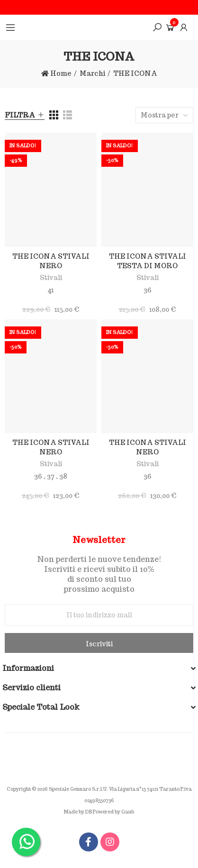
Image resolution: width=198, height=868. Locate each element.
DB (89, 812)
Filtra (20, 115)
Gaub (128, 812)
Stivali (51, 278)
